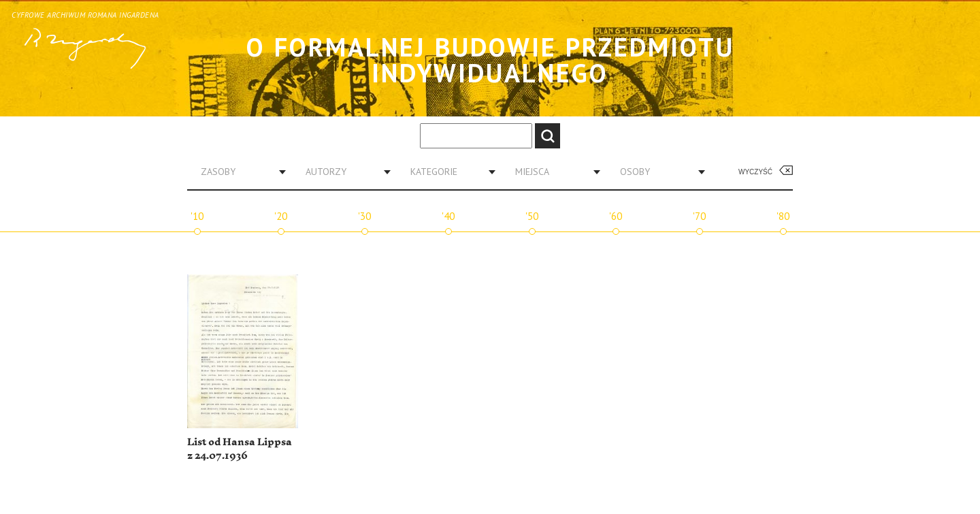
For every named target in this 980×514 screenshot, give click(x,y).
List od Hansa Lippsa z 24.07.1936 (240, 449)
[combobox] (238, 172)
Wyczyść (755, 172)
